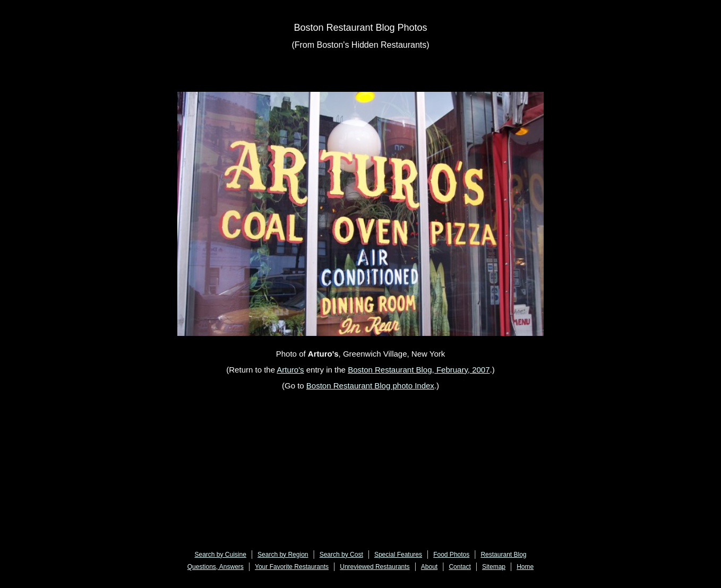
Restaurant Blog (503, 555)
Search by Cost (341, 555)
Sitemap (494, 567)
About (429, 567)
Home (525, 567)
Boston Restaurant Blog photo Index (370, 386)
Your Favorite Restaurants (292, 567)
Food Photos (451, 555)
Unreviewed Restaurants (375, 567)
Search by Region (283, 555)
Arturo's (290, 370)
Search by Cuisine (221, 555)
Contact (460, 567)
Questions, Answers (216, 567)
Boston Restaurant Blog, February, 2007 (419, 370)
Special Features (398, 555)
